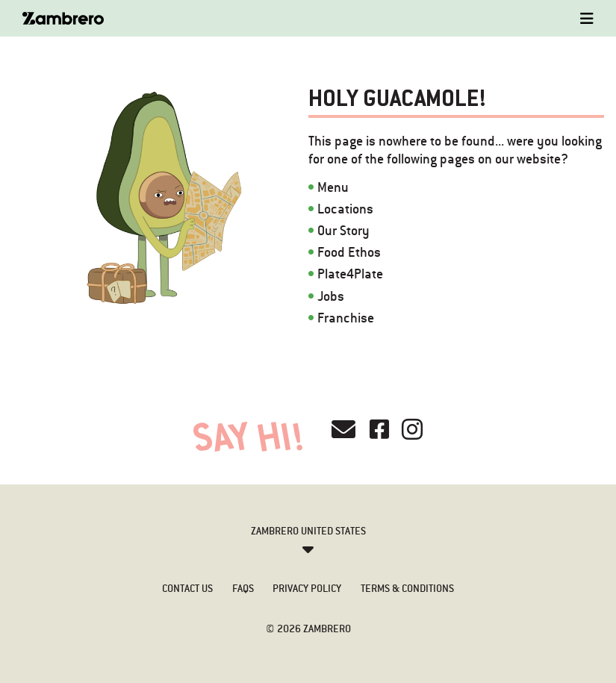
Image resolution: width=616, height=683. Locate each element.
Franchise (346, 318)
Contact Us (187, 588)
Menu (333, 187)
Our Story (343, 230)
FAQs (243, 588)
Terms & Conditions (407, 588)
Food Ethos (349, 252)
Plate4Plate (350, 274)
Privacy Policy (307, 588)
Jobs (331, 296)
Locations (345, 209)
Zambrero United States (308, 531)
